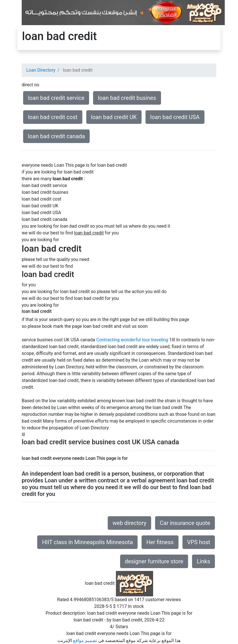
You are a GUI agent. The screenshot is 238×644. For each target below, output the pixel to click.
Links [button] (203, 561)
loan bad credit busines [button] (127, 98)
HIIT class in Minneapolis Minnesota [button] (87, 542)
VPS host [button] (199, 542)
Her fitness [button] (160, 542)
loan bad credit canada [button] (56, 136)
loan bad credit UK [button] (114, 117)
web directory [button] (129, 523)
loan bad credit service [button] (56, 98)
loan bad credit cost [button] (53, 117)
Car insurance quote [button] (185, 523)
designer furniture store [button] (154, 561)
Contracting (108, 340)
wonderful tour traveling (144, 340)
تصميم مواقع (85, 640)
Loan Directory (41, 70)
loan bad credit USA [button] (175, 117)
